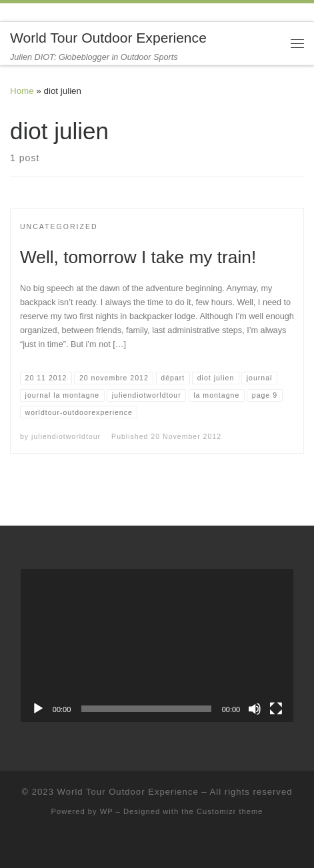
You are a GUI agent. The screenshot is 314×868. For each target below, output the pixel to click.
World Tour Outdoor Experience (128, 792)
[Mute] (255, 709)
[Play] (38, 709)
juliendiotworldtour (66, 436)
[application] (157, 646)
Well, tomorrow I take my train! (138, 257)
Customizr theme (230, 811)
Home (22, 91)
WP (107, 811)
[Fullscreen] (276, 709)
